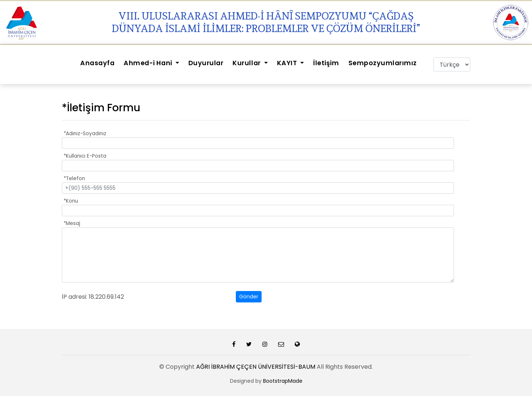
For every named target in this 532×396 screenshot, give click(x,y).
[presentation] (180, 297)
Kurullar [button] (247, 63)
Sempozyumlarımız (383, 63)
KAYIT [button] (288, 63)
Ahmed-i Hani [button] (149, 63)
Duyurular (206, 63)
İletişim (326, 63)
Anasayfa (97, 63)
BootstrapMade (283, 381)
